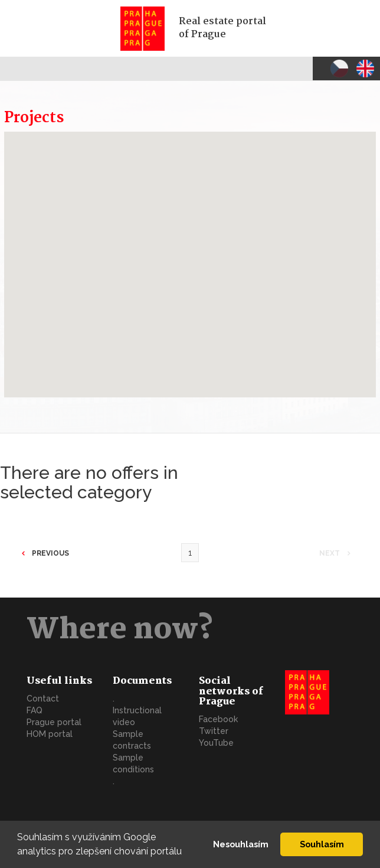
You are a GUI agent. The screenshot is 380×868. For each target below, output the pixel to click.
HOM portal (50, 734)
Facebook (218, 719)
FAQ (35, 710)
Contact (43, 699)
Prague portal (54, 722)
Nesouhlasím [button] (241, 844)
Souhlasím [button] (322, 844)
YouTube (216, 743)
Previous (50, 553)
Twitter (214, 731)
